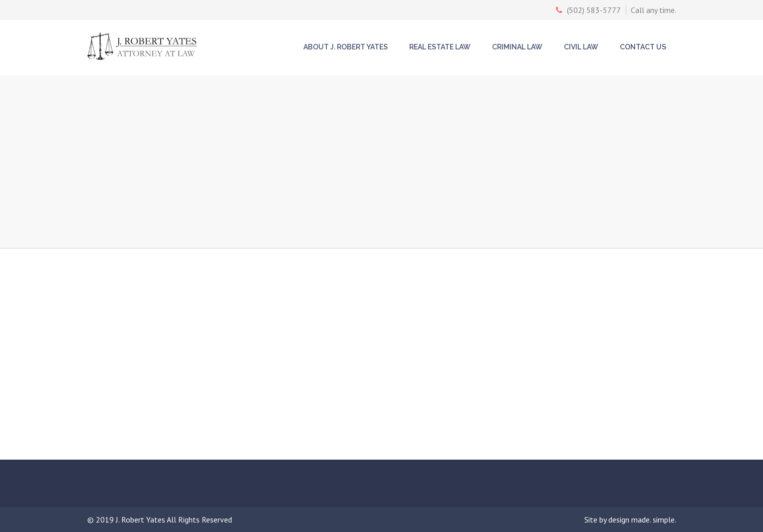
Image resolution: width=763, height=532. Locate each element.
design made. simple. (642, 520)
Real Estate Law (440, 47)
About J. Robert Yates (346, 47)
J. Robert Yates (141, 520)
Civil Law (581, 47)
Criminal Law (517, 47)
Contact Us (643, 47)
